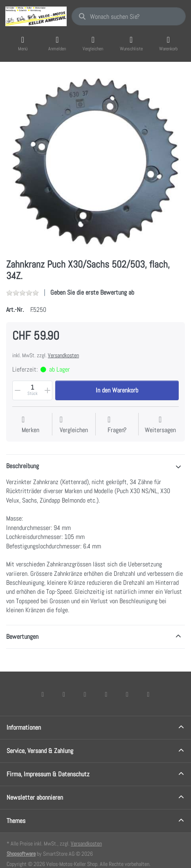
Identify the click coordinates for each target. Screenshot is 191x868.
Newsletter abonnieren (35, 797)
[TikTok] (106, 694)
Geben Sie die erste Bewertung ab (92, 292)
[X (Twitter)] (64, 694)
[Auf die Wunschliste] (30, 425)
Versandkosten (63, 355)
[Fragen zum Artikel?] (117, 425)
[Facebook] (43, 694)
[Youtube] (127, 694)
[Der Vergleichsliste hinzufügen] (74, 425)
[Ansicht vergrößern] (95, 161)
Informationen (24, 727)
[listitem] (95, 161)
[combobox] (129, 16)
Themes (16, 821)
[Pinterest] (148, 694)
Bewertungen (22, 637)
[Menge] (32, 390)
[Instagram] (85, 694)
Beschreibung (22, 466)
